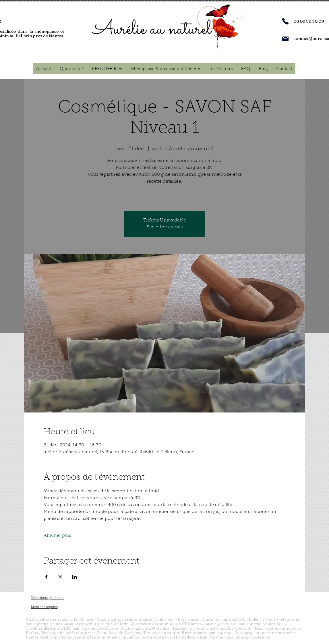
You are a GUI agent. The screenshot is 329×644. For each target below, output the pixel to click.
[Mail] (285, 39)
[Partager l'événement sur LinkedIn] (74, 577)
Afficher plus (57, 536)
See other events (165, 227)
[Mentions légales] (44, 607)
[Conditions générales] (48, 598)
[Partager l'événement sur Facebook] (46, 577)
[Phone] (285, 21)
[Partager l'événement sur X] (60, 577)
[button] (166, 69)
